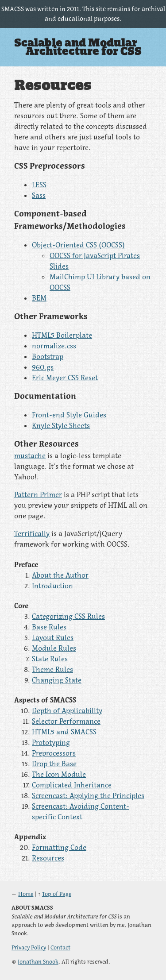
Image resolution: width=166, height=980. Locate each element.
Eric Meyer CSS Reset (65, 378)
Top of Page (57, 894)
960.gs (43, 367)
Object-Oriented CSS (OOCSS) (78, 245)
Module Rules (54, 648)
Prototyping (51, 742)
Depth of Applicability (67, 710)
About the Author (60, 575)
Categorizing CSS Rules (68, 616)
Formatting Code (59, 847)
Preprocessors (54, 753)
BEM (39, 298)
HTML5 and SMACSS (64, 732)
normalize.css (54, 346)
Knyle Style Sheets (61, 425)
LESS (39, 185)
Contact (60, 947)
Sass (39, 195)
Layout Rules (53, 637)
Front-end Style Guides (69, 415)
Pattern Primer (38, 494)
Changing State (57, 680)
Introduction (52, 586)
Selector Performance (66, 721)
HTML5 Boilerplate (62, 335)
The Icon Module (59, 774)
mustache (30, 455)
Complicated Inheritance (72, 785)
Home (26, 894)
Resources (48, 858)
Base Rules (49, 627)
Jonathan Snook (38, 962)
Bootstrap (48, 356)
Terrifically (32, 533)
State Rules (50, 659)
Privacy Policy (29, 947)
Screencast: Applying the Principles (88, 795)
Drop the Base (54, 764)
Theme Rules (52, 669)
